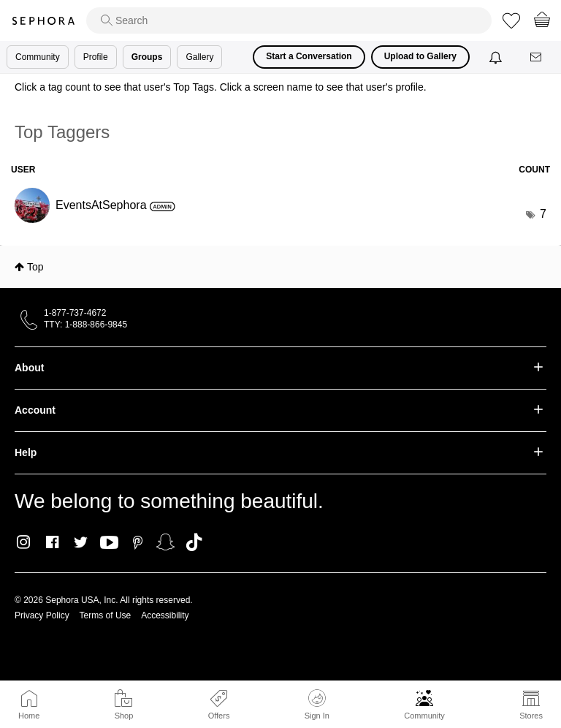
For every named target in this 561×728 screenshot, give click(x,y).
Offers (219, 716)
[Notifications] (497, 57)
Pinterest (138, 542)
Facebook (52, 542)
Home (29, 716)
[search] (289, 20)
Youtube (109, 543)
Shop (124, 716)
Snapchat (165, 542)
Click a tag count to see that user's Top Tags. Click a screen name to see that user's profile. (221, 87)
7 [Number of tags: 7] (543, 214)
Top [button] (35, 267)
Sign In (317, 705)
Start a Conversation (309, 56)
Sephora (43, 21)
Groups (147, 57)
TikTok (194, 542)
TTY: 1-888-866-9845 (85, 325)
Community (424, 716)
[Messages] (537, 57)
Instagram (24, 542)
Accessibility (165, 615)
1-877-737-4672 (75, 313)
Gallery (199, 57)
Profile (96, 57)
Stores (531, 716)
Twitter (81, 542)
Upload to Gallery (420, 56)
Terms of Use (106, 615)
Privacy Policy (42, 615)
